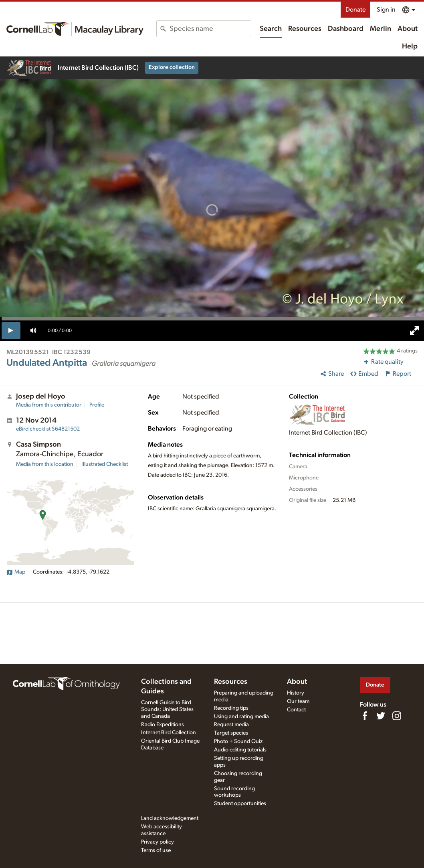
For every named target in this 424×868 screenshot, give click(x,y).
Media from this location (45, 464)
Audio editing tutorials (240, 750)
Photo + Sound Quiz (238, 741)
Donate (355, 10)
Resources (305, 29)
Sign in (386, 10)
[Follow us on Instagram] (397, 716)
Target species (231, 733)
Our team (298, 701)
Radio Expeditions (163, 725)
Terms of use (156, 850)
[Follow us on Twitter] (381, 716)
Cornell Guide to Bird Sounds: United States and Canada (167, 709)
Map (16, 572)
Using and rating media (241, 717)
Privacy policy (157, 842)
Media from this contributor (49, 405)
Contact (296, 710)
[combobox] (210, 29)
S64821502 (48, 429)
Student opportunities (240, 804)
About (408, 29)
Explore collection (172, 67)
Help (410, 46)
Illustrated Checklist (105, 464)
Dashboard (346, 29)
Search (271, 29)
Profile (97, 405)
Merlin (381, 29)
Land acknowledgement (170, 818)
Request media (231, 725)
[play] (11, 330)
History (296, 693)
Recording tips (231, 708)
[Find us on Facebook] (365, 716)
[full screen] (414, 330)
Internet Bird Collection (169, 733)
